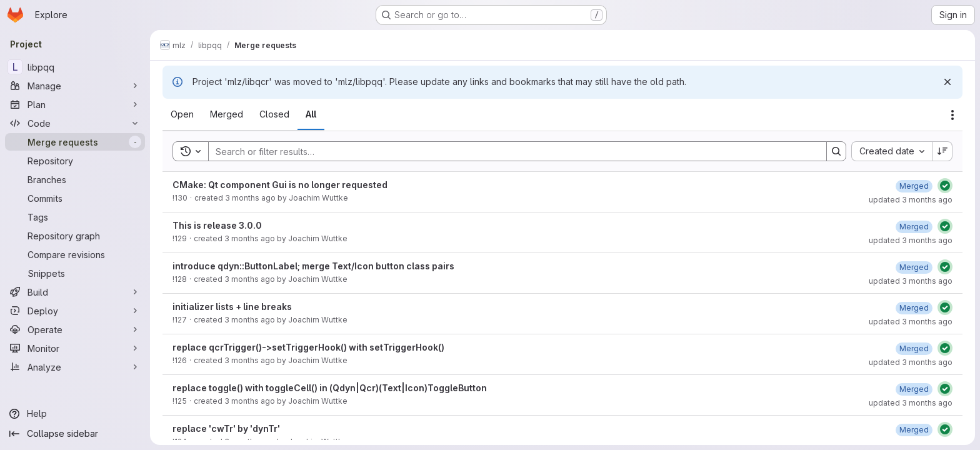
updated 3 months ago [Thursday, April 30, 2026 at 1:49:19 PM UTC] (911, 200)
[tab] (182, 114)
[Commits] (75, 198)
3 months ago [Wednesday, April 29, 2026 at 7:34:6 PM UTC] (250, 320)
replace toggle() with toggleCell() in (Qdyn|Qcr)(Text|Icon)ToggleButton (330, 388)
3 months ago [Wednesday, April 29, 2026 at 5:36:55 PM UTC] (250, 360)
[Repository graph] (75, 236)
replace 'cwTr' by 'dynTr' (226, 428)
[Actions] (952, 115)
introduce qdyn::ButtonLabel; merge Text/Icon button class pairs (313, 266)
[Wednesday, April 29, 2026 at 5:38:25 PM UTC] (914, 348)
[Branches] (75, 179)
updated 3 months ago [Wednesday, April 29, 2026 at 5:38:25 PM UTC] (911, 362)
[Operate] (75, 329)
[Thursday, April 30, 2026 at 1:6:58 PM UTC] (914, 227)
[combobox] (892, 151)
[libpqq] (75, 67)
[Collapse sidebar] (75, 434)
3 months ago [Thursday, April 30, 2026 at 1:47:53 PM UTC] (250, 198)
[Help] (75, 414)
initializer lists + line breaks (232, 307)
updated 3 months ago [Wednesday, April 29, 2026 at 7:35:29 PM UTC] (911, 322)
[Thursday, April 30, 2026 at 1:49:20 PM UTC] (914, 186)
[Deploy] (75, 311)
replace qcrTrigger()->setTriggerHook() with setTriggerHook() (308, 347)
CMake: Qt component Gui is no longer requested (280, 185)
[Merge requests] (75, 142)
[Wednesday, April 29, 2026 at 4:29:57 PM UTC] (914, 389)
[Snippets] (75, 273)
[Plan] (75, 104)
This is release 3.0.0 (217, 225)
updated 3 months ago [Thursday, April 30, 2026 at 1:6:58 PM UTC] (911, 240)
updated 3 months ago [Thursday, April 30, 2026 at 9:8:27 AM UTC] (911, 281)
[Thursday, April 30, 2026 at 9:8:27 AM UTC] (914, 267)
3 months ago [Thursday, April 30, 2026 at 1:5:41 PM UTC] (250, 238)
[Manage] (75, 86)
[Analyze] (75, 367)
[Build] (75, 292)
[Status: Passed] (945, 186)
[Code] (75, 123)
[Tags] (75, 217)
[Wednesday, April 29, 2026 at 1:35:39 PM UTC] (914, 430)
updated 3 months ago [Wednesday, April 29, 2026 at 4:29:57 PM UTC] (911, 403)
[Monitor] (75, 348)
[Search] (511, 151)
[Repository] (75, 161)
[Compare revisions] (75, 254)
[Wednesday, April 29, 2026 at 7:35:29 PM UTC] (914, 308)
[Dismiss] (947, 82)
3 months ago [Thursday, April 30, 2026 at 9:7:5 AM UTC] (250, 279)
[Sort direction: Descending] (942, 151)
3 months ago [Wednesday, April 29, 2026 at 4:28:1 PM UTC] (250, 401)
